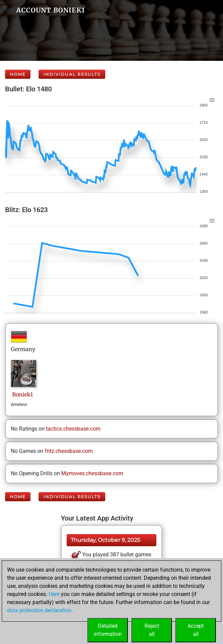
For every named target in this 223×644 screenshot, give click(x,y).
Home (18, 74)
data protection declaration (39, 610)
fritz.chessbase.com (69, 451)
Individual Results (72, 74)
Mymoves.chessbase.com (92, 473)
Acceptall (196, 630)
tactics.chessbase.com (73, 429)
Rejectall (152, 630)
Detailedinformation (108, 630)
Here (54, 594)
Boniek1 (22, 394)
